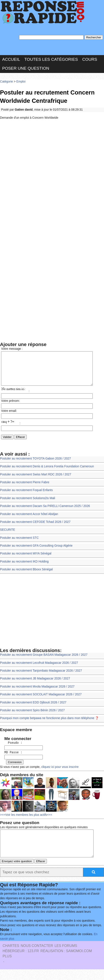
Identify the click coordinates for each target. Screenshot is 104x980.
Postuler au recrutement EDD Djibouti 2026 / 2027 (33, 709)
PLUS (7, 967)
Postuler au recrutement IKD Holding (24, 568)
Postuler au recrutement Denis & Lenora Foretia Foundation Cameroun (47, 473)
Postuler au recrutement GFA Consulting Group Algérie (36, 552)
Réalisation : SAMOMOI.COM (66, 962)
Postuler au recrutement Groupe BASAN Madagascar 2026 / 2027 (44, 661)
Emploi (21, 82)
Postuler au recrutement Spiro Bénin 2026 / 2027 (32, 717)
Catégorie (7, 82)
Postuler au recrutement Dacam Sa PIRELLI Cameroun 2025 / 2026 (45, 513)
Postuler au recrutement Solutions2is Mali (28, 504)
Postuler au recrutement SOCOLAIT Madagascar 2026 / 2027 (41, 701)
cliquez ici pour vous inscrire (59, 773)
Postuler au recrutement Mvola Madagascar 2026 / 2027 (37, 693)
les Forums (66, 957)
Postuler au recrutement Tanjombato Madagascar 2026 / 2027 (41, 677)
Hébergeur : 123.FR (21, 962)
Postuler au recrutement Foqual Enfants (26, 497)
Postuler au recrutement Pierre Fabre (25, 489)
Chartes (11, 957)
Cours (90, 59)
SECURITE (8, 536)
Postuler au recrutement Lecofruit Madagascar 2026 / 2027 (39, 669)
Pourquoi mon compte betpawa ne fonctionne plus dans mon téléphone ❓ (49, 725)
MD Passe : (12, 759)
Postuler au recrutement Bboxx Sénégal (26, 576)
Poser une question (26, 68)
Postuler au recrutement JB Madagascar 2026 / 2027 (35, 685)
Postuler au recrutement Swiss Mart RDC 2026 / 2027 (36, 481)
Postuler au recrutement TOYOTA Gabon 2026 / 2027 (35, 465)
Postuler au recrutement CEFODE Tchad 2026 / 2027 (35, 528)
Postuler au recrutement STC (19, 544)
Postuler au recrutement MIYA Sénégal (26, 560)
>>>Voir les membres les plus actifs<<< (26, 820)
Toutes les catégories (51, 59)
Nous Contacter (37, 957)
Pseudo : (12, 749)
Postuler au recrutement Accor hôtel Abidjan (29, 520)
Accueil (11, 59)
